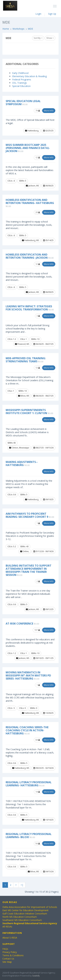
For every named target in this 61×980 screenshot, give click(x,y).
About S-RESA (10, 938)
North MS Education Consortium (20, 917)
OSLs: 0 (22, 708)
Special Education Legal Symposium (23, 103)
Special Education (21, 86)
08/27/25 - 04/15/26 (43, 448)
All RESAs (7, 927)
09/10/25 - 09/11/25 (43, 658)
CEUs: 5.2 (12, 546)
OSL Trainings (20, 83)
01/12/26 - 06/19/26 (43, 551)
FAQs (5, 949)
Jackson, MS (32, 186)
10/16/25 (48, 820)
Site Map (7, 962)
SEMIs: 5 (23, 181)
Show (50, 38)
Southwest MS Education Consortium (22, 920)
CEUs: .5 (11, 708)
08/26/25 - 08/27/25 (43, 396)
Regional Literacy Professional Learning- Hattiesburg (29, 784)
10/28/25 (48, 713)
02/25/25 (48, 131)
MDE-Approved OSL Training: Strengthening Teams (26, 360)
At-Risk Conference (19, 624)
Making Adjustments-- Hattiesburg (22, 463)
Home (6, 29)
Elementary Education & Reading (29, 76)
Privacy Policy (10, 952)
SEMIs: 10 (35, 339)
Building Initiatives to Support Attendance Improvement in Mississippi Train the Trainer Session (29, 570)
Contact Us (8, 959)
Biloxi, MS (24, 396)
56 (38, 843)
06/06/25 (48, 186)
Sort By (38, 38)
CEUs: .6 (11, 181)
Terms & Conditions (13, 955)
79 (38, 111)
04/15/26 (48, 872)
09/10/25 (48, 499)
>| (22, 885)
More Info (49, 111)
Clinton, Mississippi (19, 448)
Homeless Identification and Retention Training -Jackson (27, 256)
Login (38, 14)
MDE (30, 29)
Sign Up (52, 14)
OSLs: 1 (24, 339)
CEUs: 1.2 (12, 339)
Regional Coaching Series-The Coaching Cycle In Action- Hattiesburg (27, 730)
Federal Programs (22, 80)
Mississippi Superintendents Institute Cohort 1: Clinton (26, 412)
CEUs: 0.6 (12, 495)
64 (38, 740)
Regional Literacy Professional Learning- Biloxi (29, 836)
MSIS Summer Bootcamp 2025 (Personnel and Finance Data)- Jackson (28, 148)
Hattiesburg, (32, 131)
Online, (25, 551)
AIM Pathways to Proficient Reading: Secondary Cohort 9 (27, 515)
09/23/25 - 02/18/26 (43, 768)
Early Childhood (20, 73)
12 (38, 157)
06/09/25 (48, 292)
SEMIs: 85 (12, 443)
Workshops (18, 29)
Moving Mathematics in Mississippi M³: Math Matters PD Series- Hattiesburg (28, 675)
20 (38, 212)
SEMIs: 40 (24, 546)
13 (38, 368)
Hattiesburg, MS (30, 240)
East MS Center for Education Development (25, 910)
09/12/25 (48, 609)
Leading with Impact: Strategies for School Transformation (29, 308)
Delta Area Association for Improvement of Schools (30, 907)
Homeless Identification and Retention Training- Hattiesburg (30, 201)
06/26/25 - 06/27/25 (43, 344)
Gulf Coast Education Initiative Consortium (25, 914)
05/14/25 (48, 240)
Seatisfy (36, 976)
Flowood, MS (22, 344)
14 (38, 792)
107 (37, 630)
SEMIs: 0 (34, 708)
